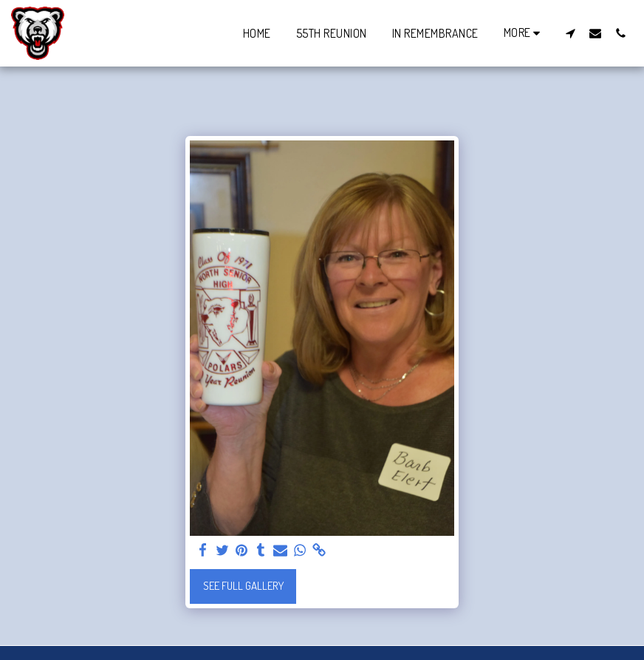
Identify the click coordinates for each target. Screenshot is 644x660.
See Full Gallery (243, 586)
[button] (570, 33)
